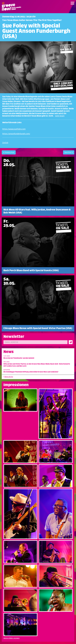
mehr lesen (60, 116)
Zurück (5, 143)
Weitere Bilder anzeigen (12, 638)
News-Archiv (8, 377)
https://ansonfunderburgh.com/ (16, 134)
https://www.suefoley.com (14, 129)
